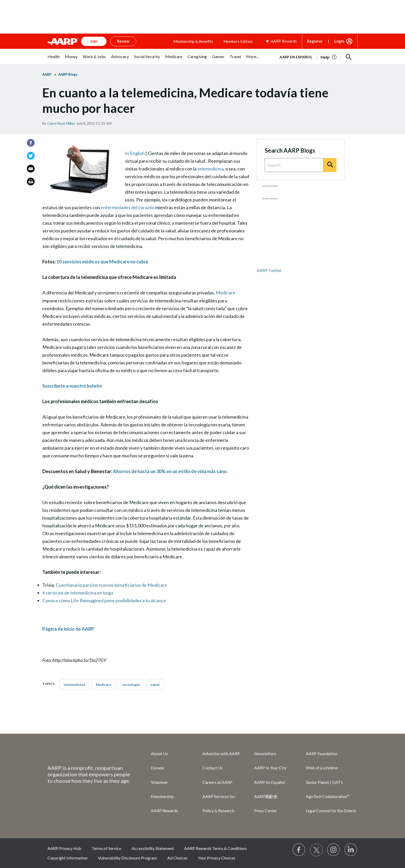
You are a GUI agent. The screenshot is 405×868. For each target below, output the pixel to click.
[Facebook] (31, 143)
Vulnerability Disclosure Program (127, 858)
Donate (157, 768)
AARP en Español (296, 57)
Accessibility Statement (153, 848)
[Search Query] (294, 165)
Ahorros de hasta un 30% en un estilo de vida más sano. (170, 471)
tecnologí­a (131, 685)
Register (315, 41)
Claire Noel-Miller (61, 123)
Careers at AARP (217, 782)
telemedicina (210, 169)
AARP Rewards (164, 811)
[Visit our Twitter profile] (316, 850)
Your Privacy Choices (217, 858)
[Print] (31, 182)
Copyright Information (68, 858)
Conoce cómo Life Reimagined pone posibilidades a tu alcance (104, 600)
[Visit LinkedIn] (351, 850)
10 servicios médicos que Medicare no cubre (102, 262)
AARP (47, 74)
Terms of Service (106, 848)
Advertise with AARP (221, 753)
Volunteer (159, 782)
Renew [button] (123, 41)
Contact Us (213, 768)
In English (135, 153)
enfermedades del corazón (128, 207)
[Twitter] (31, 156)
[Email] (31, 169)
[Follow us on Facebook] (299, 850)
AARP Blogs (68, 74)
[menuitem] (54, 59)
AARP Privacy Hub (64, 848)
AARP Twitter (269, 270)
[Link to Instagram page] (334, 850)
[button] (349, 57)
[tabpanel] (316, 57)
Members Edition (238, 41)
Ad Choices (177, 858)
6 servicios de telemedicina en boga (78, 593)
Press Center (266, 811)
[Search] (330, 165)
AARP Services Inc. (219, 796)
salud (155, 685)
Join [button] (94, 41)
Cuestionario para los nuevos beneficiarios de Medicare (111, 585)
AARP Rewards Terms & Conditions (216, 848)
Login (339, 41)
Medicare (225, 293)
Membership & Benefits (193, 41)
